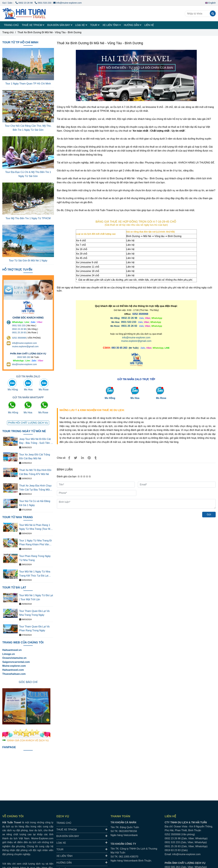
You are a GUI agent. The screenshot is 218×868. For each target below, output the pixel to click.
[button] (211, 3)
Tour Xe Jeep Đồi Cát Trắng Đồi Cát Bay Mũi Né (35, 457)
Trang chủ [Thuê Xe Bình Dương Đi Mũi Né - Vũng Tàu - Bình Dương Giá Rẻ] (8, 32)
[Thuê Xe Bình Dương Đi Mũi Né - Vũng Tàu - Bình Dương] (24, 14)
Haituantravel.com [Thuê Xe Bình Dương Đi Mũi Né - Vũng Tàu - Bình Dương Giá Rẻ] (13, 670)
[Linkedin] (82, 458)
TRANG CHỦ (11, 25)
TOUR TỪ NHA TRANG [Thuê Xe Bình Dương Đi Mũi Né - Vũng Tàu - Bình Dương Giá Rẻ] (18, 517)
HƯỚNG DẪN (133, 25)
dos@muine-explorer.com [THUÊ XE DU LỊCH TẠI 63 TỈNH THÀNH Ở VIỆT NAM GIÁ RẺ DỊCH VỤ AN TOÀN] (24, 364)
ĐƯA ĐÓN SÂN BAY (60, 25)
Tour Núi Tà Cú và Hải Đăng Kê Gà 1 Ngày (35, 503)
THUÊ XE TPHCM (33, 25)
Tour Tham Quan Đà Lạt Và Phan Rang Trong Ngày (34, 629)
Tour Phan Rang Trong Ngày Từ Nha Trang (35, 558)
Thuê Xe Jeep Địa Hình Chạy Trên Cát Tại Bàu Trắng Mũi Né (35, 488)
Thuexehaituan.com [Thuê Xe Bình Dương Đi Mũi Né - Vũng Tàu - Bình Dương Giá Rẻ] (14, 674)
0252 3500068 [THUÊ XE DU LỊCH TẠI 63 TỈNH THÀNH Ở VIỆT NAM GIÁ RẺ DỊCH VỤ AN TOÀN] (19, 338)
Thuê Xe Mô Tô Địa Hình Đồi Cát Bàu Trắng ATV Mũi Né (35, 472)
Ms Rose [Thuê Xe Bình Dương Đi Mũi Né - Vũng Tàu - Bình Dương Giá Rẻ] (161, 398)
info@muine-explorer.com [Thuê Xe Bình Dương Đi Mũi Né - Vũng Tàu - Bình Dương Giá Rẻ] (67, 3)
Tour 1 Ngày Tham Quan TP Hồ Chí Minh (28, 84)
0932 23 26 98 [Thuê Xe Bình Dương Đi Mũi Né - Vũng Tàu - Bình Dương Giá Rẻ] (24, 3)
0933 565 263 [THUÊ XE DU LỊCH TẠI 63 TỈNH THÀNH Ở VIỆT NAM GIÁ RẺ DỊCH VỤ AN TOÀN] (24, 357)
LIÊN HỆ (149, 25)
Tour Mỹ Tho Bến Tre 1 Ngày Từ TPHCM (28, 218)
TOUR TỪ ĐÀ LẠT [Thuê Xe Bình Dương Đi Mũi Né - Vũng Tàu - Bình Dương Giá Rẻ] (14, 587)
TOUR (95, 25)
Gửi (209, 514)
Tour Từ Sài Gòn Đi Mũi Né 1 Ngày (28, 261)
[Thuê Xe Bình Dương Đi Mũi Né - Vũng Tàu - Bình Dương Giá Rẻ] (129, 322)
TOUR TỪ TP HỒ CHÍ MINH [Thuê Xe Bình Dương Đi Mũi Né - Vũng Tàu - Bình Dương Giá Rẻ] (20, 42)
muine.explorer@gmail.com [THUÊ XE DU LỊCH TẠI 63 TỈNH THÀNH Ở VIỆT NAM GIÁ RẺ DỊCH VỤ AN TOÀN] (25, 346)
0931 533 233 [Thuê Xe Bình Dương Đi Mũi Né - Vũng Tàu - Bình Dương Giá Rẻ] (43, 3)
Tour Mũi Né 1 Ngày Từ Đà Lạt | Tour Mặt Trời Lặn (36, 597)
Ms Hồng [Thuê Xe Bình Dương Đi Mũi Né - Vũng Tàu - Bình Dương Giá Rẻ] (110, 398)
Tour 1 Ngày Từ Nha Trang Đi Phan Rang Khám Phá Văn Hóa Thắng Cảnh (36, 543)
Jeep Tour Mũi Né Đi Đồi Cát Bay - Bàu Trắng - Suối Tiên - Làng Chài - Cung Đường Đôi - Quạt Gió (36, 441)
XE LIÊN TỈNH (112, 25)
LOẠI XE (81, 25)
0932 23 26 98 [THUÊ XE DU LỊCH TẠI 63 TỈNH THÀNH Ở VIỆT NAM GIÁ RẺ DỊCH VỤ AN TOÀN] (19, 329)
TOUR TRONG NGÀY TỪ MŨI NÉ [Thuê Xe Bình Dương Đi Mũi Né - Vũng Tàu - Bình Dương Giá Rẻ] (24, 431)
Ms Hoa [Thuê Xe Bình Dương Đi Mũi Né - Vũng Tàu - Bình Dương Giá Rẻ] (135, 398)
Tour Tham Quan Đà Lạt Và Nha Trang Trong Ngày (34, 613)
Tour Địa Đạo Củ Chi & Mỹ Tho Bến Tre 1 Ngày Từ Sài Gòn (28, 174)
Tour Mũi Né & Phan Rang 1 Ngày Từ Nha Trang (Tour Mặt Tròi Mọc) (36, 527)
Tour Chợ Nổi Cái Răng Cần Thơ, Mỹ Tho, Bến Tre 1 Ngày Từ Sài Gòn (28, 128)
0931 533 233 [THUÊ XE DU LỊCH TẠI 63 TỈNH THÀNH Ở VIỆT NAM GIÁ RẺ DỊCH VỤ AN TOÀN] (19, 325)
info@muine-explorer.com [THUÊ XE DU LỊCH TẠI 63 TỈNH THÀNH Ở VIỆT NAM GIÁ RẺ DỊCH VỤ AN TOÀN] (24, 343)
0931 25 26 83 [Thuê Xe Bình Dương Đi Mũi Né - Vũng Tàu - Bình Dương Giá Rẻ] (129, 326)
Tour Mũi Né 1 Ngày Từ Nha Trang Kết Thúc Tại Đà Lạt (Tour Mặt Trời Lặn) (35, 574)
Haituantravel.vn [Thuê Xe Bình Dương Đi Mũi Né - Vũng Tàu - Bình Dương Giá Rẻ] (12, 650)
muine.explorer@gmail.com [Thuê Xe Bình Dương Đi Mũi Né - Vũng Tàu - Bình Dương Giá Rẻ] (136, 341)
